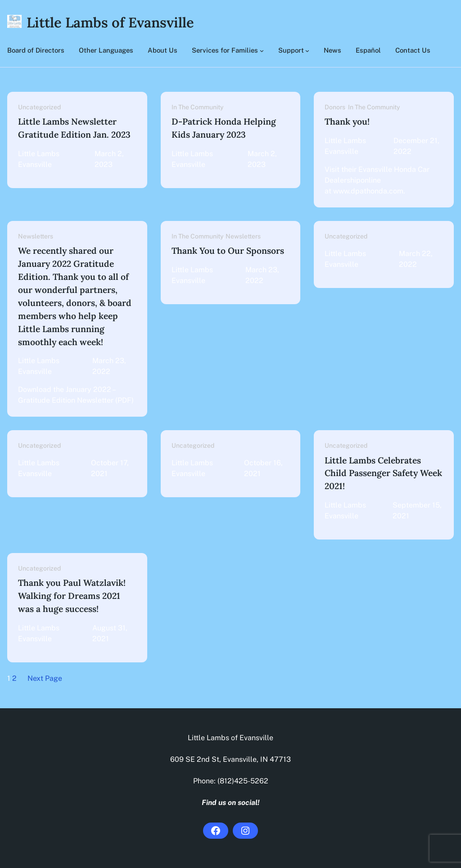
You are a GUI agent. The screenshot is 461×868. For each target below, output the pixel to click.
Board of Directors (36, 50)
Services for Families (225, 50)
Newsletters (36, 236)
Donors (335, 107)
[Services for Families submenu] (262, 51)
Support (291, 50)
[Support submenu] (307, 51)
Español (368, 50)
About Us (163, 50)
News (332, 50)
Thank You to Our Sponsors (228, 251)
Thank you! (347, 121)
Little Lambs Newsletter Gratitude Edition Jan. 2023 (74, 128)
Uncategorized (39, 107)
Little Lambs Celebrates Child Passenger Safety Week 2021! (383, 473)
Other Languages (106, 50)
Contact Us (413, 50)
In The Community (197, 107)
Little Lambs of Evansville (110, 22)
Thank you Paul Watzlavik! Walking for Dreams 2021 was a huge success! (72, 596)
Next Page (45, 678)
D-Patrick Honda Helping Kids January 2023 (224, 128)
